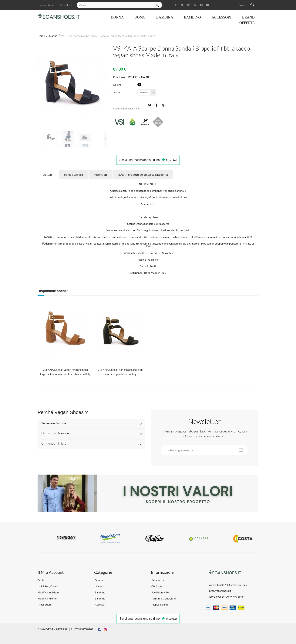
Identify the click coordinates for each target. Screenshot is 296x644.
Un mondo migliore (54, 444)
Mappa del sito (160, 604)
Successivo (106, 139)
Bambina (165, 17)
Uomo (140, 17)
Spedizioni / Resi (161, 592)
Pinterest (163, 105)
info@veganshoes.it (220, 591)
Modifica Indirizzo (48, 592)
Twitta (150, 105)
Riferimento (120, 77)
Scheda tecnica (73, 174)
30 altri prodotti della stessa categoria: (143, 174)
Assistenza (157, 580)
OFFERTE (247, 23)
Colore (117, 85)
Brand (248, 17)
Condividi (156, 105)
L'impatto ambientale (55, 433)
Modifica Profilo (47, 598)
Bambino (192, 17)
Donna (117, 17)
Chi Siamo (157, 586)
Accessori (222, 17)
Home (41, 36)
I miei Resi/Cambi (48, 586)
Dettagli (48, 174)
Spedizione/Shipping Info (127, 109)
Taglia (117, 92)
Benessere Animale (54, 423)
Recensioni (101, 174)
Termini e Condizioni (163, 598)
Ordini (41, 580)
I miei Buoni (45, 604)
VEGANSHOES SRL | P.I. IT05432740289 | (70, 629)
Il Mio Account (51, 572)
